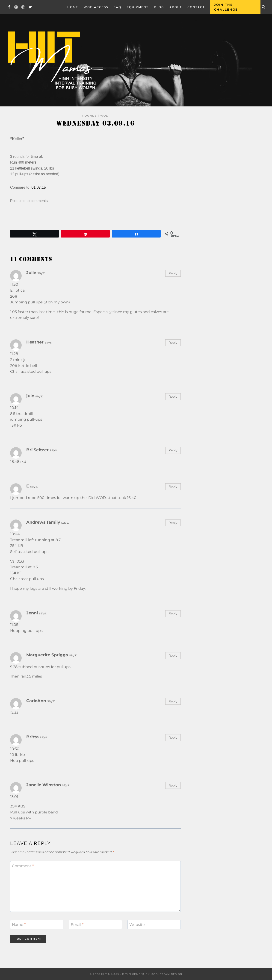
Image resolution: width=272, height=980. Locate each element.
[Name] (37, 924)
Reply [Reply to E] (173, 486)
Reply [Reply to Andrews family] (173, 523)
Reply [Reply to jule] (173, 396)
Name (19, 924)
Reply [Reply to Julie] (173, 273)
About (176, 7)
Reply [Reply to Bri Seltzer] (173, 450)
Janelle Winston (44, 785)
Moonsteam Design (167, 974)
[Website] (154, 924)
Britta (33, 737)
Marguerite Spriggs (47, 655)
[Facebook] (9, 7)
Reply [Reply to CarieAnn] (173, 701)
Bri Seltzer (37, 450)
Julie (31, 273)
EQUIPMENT (138, 7)
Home (73, 7)
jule (30, 396)
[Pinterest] (23, 7)
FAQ (117, 7)
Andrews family (43, 522)
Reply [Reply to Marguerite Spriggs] (173, 655)
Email (77, 924)
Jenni (32, 613)
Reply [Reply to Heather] (173, 343)
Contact (196, 7)
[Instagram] (16, 7)
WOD (104, 116)
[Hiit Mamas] (52, 60)
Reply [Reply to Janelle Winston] (173, 785)
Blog (159, 7)
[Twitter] (30, 7)
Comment (23, 866)
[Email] (96, 924)
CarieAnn (36, 701)
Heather (35, 342)
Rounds (90, 116)
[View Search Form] (263, 7)
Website (137, 924)
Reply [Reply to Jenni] (173, 613)
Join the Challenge (226, 7)
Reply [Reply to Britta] (173, 737)
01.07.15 (38, 187)
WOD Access (96, 7)
